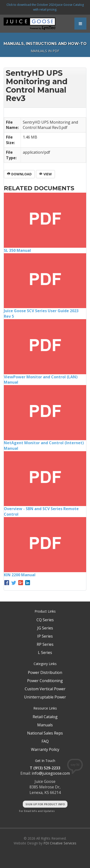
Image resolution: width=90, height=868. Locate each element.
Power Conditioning (45, 681)
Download (19, 174)
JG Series (45, 628)
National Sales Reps (45, 733)
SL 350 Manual (17, 250)
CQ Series (45, 620)
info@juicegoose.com (51, 773)
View (45, 174)
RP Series (45, 644)
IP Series (45, 636)
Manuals (45, 725)
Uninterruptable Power (45, 697)
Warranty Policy (45, 749)
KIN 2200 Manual (20, 575)
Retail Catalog (45, 717)
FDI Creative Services (60, 843)
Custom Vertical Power (45, 689)
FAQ (45, 741)
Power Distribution (45, 672)
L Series (45, 653)
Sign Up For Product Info (45, 804)
